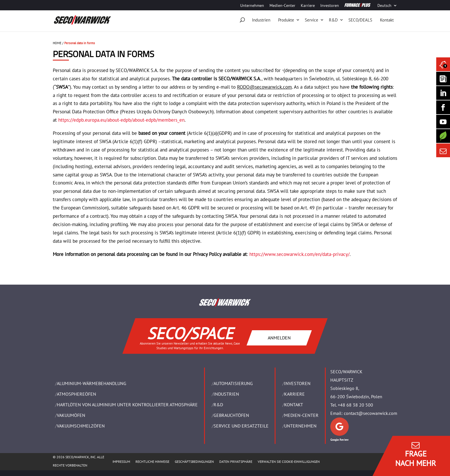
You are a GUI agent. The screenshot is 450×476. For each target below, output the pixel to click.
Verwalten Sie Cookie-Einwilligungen (289, 462)
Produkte (286, 20)
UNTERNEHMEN (300, 426)
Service (312, 20)
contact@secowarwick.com (371, 413)
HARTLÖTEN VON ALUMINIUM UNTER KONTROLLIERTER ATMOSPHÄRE (127, 405)
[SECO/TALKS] (443, 122)
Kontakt (387, 20)
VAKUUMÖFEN (71, 415)
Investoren (330, 6)
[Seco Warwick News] (443, 64)
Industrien (261, 20)
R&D (333, 20)
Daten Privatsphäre (236, 462)
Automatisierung (233, 383)
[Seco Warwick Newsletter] (443, 79)
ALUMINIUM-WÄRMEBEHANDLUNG (92, 383)
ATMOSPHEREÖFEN (76, 394)
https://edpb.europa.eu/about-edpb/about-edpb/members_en (121, 120)
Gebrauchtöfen (231, 415)
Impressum (121, 462)
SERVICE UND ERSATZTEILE (241, 426)
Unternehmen (252, 6)
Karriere (308, 6)
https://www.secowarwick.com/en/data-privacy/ (299, 254)
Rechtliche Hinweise (152, 462)
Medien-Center (282, 6)
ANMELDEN (279, 338)
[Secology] (443, 136)
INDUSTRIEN (226, 394)
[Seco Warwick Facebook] (443, 107)
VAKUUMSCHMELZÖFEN (81, 426)
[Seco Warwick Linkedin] (443, 93)
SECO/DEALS (360, 20)
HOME (57, 43)
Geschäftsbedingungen (194, 462)
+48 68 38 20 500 (355, 405)
